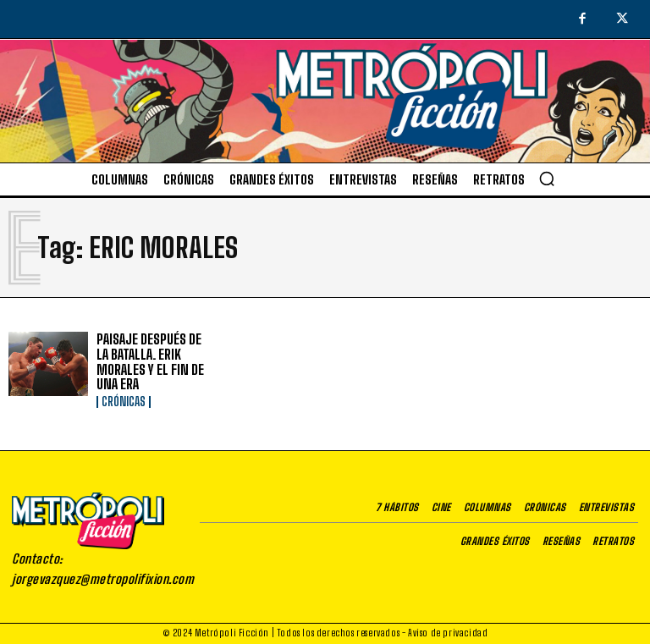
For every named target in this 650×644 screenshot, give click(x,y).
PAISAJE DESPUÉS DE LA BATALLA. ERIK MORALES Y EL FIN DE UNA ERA (150, 361)
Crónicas (124, 402)
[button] (547, 179)
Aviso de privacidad (448, 633)
